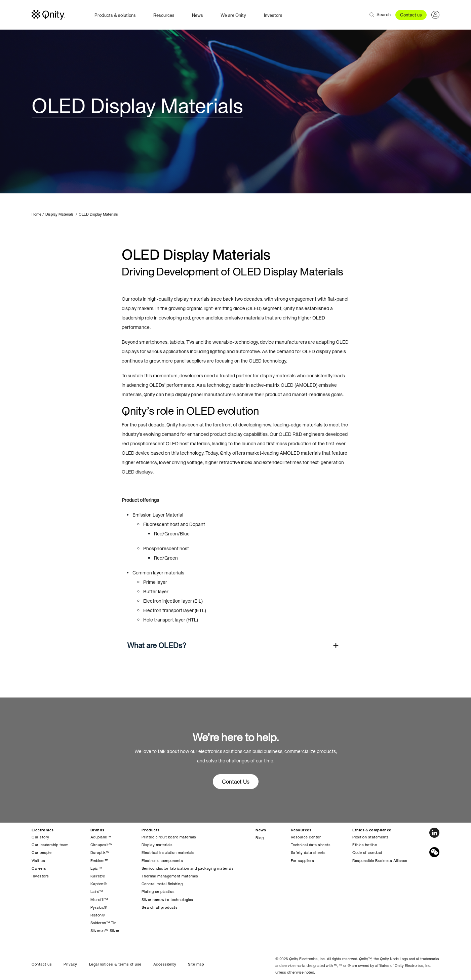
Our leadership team (50, 845)
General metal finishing (162, 884)
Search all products (160, 907)
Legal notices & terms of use (115, 964)
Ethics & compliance (372, 830)
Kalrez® (98, 876)
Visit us (38, 861)
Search (384, 15)
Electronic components (162, 861)
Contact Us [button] (236, 782)
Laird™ (97, 892)
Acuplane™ (101, 837)
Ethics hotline (365, 845)
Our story (41, 837)
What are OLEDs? (157, 645)
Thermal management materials (170, 876)
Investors (273, 15)
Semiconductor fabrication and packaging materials (188, 868)
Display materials (157, 845)
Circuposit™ (102, 845)
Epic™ (96, 868)
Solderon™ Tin (104, 923)
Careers (39, 868)
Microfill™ (99, 900)
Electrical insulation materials (168, 853)
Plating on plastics (158, 892)
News (198, 15)
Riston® (98, 915)
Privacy (70, 964)
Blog (260, 838)
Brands (97, 830)
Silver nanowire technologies (167, 900)
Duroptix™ (100, 853)
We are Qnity (233, 15)
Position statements (371, 837)
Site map (196, 964)
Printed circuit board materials (169, 837)
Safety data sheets (308, 853)
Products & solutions (115, 15)
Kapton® (99, 884)
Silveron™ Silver (105, 931)
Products (151, 830)
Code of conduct (367, 853)
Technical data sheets (311, 845)
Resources (164, 15)
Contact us (411, 15)
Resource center (306, 837)
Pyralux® (99, 907)
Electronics (43, 830)
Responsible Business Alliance (380, 861)
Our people (42, 853)
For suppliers (303, 861)
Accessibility (165, 964)
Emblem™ (99, 861)
